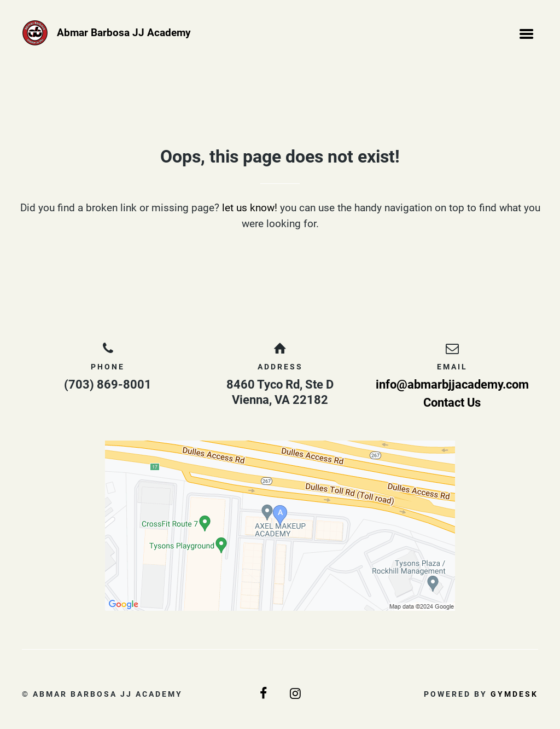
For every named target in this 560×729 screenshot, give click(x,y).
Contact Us (452, 403)
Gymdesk (514, 694)
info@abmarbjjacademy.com (452, 384)
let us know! (250, 208)
